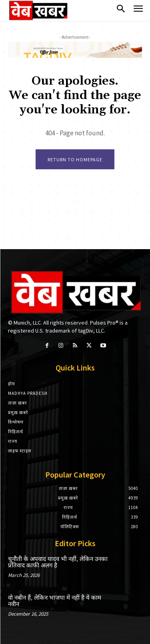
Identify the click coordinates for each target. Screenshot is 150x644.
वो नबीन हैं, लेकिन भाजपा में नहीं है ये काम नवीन (55, 601)
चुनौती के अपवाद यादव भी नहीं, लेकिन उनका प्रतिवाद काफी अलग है (58, 563)
